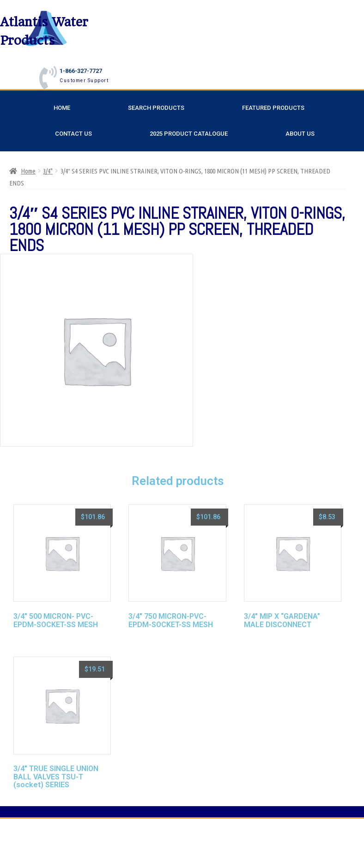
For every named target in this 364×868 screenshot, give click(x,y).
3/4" (48, 171)
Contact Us (73, 134)
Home (62, 108)
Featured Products (273, 108)
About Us (300, 134)
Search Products (156, 108)
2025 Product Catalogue (189, 134)
